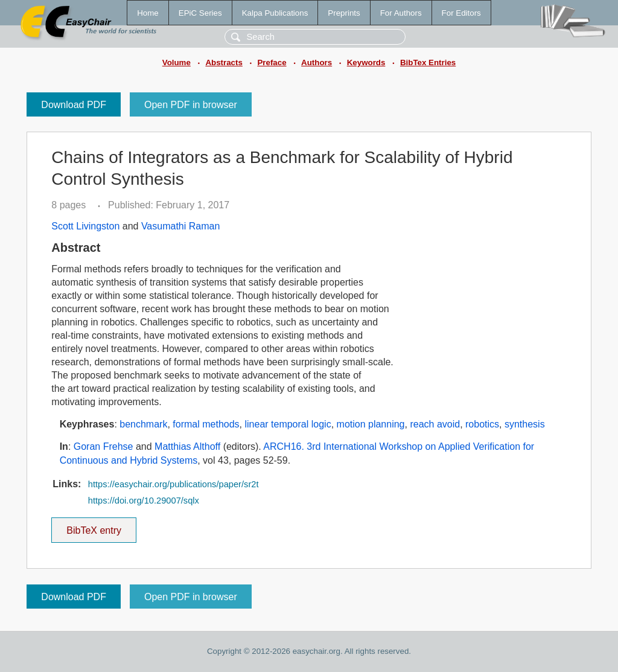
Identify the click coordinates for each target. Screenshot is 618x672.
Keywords (366, 62)
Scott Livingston (85, 226)
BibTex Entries (428, 62)
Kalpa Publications (275, 13)
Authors (317, 62)
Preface (272, 62)
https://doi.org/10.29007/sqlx (144, 501)
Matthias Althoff (187, 446)
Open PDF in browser (191, 105)
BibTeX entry (94, 526)
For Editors (461, 13)
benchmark (143, 424)
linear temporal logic (288, 424)
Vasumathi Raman (180, 226)
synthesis (525, 424)
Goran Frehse (104, 446)
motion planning (371, 424)
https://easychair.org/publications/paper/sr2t (174, 484)
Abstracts (224, 62)
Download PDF (74, 105)
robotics (482, 424)
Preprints (344, 13)
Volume (177, 62)
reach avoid (435, 424)
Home (148, 13)
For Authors (401, 13)
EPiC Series (200, 13)
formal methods (206, 424)
